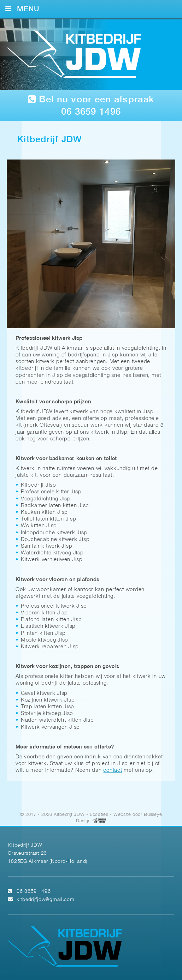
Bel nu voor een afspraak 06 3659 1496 (91, 106)
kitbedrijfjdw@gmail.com (46, 899)
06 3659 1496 (34, 891)
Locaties (99, 814)
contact (113, 770)
